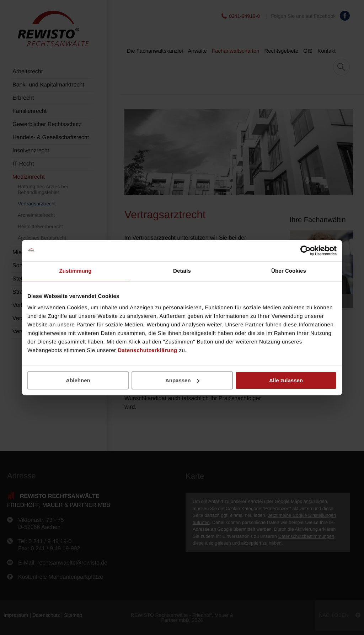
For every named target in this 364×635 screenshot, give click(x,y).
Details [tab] (182, 271)
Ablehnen (78, 380)
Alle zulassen (286, 380)
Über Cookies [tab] (289, 271)
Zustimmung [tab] (76, 271)
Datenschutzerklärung (148, 350)
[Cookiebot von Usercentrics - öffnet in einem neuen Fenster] (306, 251)
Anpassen (182, 380)
